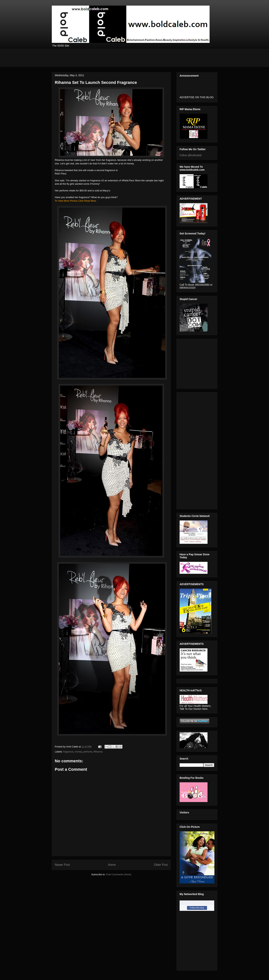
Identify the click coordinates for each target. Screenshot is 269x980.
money (78, 752)
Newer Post (62, 865)
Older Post (161, 865)
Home (112, 865)
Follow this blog (197, 908)
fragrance (68, 752)
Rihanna (98, 752)
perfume (88, 752)
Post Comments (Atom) (119, 874)
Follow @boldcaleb (191, 155)
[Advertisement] (120, 57)
